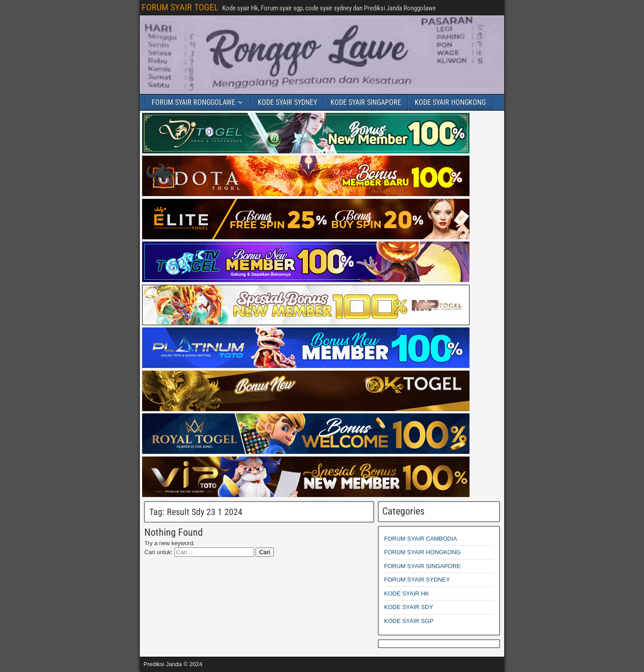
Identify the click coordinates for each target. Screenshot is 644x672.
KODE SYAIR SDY (409, 607)
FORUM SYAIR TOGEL (180, 7)
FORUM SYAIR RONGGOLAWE (193, 102)
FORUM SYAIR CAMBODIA (420, 539)
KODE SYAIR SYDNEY (287, 102)
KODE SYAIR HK (407, 594)
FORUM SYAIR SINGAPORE (422, 566)
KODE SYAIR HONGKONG (450, 102)
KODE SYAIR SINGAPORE (366, 102)
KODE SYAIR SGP (409, 621)
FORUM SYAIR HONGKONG (422, 552)
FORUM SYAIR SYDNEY (417, 580)
